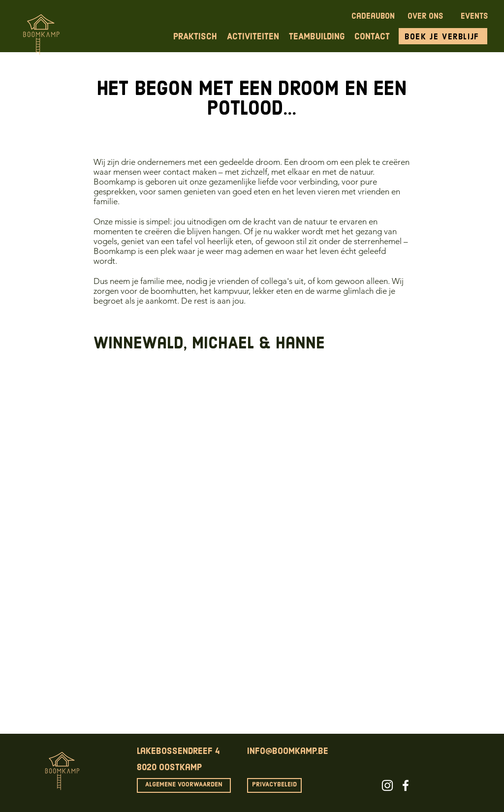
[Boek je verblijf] (443, 36)
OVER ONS (425, 17)
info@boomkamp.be (288, 752)
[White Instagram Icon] (387, 785)
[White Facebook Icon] (406, 785)
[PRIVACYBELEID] (274, 785)
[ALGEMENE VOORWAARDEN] (184, 785)
